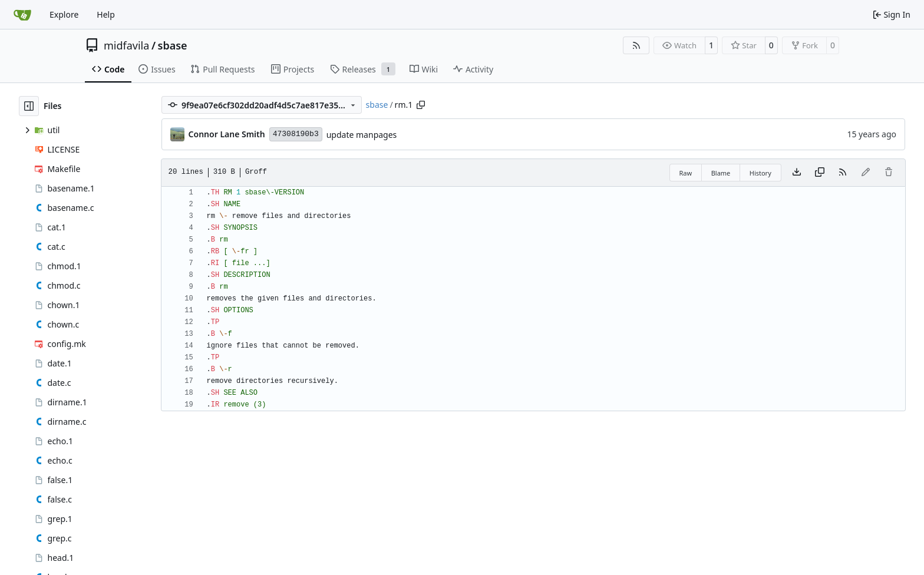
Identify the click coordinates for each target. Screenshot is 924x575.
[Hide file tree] (29, 106)
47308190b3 (296, 134)
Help (106, 14)
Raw (686, 173)
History (760, 173)
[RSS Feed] (636, 45)
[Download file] (797, 173)
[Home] (22, 15)
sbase (173, 45)
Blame (721, 173)
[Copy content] (820, 173)
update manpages (362, 135)
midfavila (126, 45)
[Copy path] (421, 105)
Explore (64, 14)
